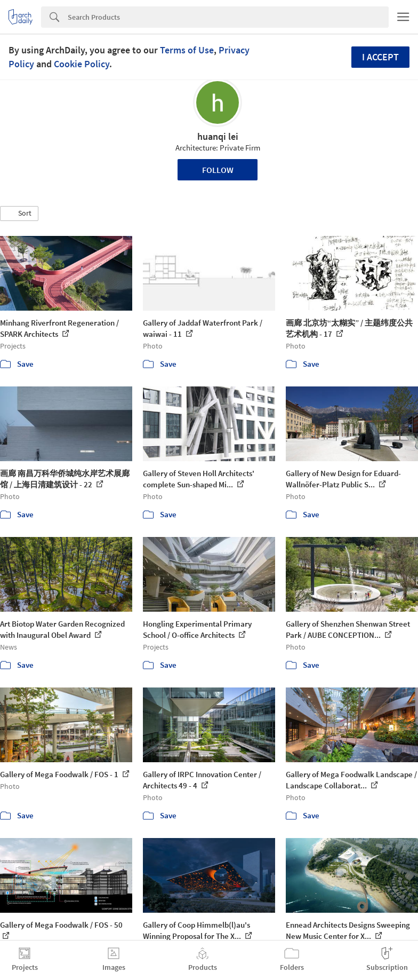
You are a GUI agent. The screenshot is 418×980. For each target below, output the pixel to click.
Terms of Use (187, 50)
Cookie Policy (82, 64)
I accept (380, 57)
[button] (19, 214)
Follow (218, 170)
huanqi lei (218, 136)
